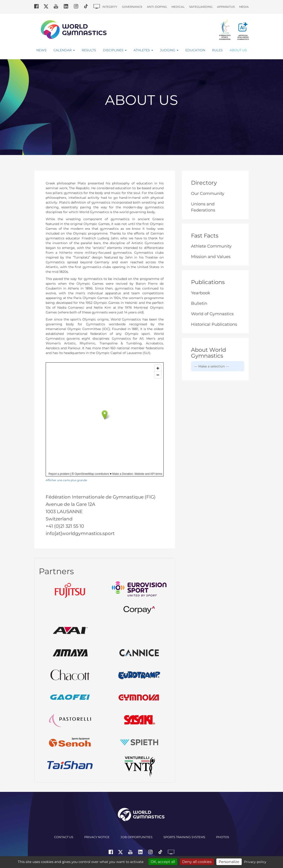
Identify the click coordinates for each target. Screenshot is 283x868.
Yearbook (201, 293)
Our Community (208, 194)
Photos (223, 837)
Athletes (143, 50)
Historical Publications (214, 324)
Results (89, 50)
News (41, 50)
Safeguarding (201, 7)
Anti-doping (157, 7)
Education (195, 50)
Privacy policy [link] (255, 862)
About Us (238, 50)
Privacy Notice (97, 837)
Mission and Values (211, 257)
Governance (132, 7)
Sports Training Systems (184, 837)
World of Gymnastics (212, 314)
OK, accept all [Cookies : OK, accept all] (163, 862)
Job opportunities (136, 837)
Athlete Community (211, 246)
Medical (178, 7)
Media (244, 7)
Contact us (64, 837)
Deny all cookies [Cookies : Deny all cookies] (197, 862)
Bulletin (199, 303)
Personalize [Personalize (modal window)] (229, 862)
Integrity (110, 7)
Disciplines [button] (115, 50)
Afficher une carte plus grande (66, 480)
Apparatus (226, 7)
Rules (217, 50)
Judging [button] (169, 50)
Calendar (64, 50)
